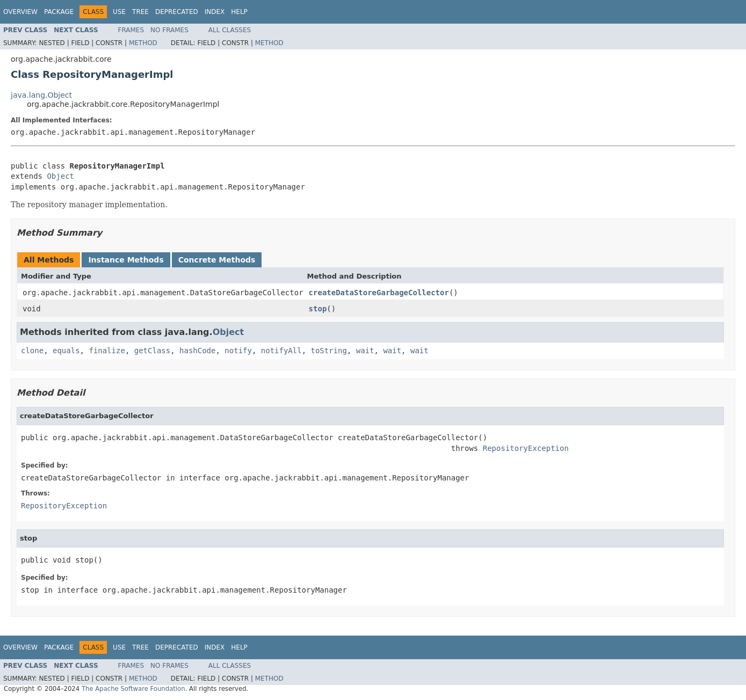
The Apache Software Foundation (133, 689)
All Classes (230, 30)
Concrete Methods (217, 260)
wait (365, 351)
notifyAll (281, 351)
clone (32, 351)
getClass (152, 351)
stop (318, 309)
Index (215, 12)
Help (239, 12)
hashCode (197, 351)
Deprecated (177, 12)
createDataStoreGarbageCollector (379, 293)
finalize (107, 351)
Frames (131, 30)
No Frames (169, 30)
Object (60, 176)
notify (238, 351)
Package (59, 12)
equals (66, 351)
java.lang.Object (41, 95)
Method (143, 43)
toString (329, 351)
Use (119, 12)
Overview (20, 12)
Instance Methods (126, 260)
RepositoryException (526, 448)
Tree (140, 12)
